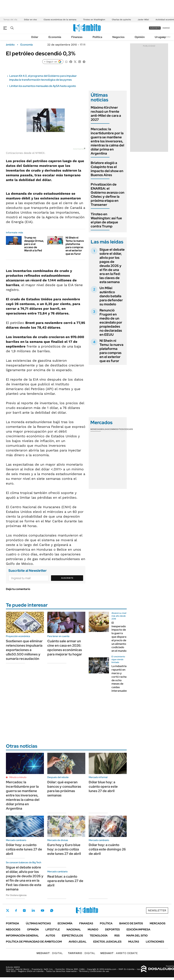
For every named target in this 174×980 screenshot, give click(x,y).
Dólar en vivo (30, 20)
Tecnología (99, 936)
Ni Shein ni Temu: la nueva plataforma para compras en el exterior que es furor (75, 246)
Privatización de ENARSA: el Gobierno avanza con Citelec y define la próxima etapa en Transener (108, 195)
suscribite (155, 28)
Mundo (93, 929)
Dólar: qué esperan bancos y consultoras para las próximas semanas (64, 789)
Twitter (8, 910)
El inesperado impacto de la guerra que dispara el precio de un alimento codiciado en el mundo (119, 637)
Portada (13, 923)
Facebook (16, 910)
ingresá (166, 28)
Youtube (42, 911)
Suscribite (67, 578)
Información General (22, 936)
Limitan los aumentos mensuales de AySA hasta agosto (43, 86)
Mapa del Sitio (137, 936)
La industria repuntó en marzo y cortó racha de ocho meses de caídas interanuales (119, 678)
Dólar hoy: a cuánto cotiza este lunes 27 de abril (24, 849)
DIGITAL (50, 953)
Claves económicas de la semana (60, 20)
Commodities (116, 429)
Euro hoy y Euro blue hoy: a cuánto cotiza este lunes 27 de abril (64, 849)
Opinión (140, 37)
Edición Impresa (138, 929)
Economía (55, 37)
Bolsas (105, 429)
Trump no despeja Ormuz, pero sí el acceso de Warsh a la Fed (34, 244)
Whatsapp (52, 910)
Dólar (35, 37)
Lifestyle (53, 929)
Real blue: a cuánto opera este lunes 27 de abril (65, 881)
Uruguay (160, 37)
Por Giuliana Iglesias (16, 895)
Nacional (74, 929)
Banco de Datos (131, 923)
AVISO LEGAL (78, 942)
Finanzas (77, 37)
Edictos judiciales (107, 942)
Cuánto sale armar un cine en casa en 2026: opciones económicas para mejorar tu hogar (65, 648)
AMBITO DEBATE (119, 953)
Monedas (96, 429)
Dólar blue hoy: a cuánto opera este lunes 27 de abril (103, 786)
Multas (134, 942)
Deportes (112, 929)
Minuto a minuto (18, 777)
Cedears (128, 429)
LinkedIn (33, 910)
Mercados (158, 923)
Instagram (24, 910)
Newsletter (166, 37)
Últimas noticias (38, 923)
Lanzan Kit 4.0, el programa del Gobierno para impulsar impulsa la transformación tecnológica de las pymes (43, 78)
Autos (50, 936)
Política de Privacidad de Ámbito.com (34, 942)
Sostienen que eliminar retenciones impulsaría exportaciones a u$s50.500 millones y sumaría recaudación (24, 650)
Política (97, 37)
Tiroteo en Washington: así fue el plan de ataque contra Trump (106, 220)
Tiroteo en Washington (94, 20)
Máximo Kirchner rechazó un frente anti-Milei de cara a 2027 (106, 114)
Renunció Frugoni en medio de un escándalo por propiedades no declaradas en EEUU (111, 322)
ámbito (10, 45)
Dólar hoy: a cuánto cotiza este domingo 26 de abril (107, 849)
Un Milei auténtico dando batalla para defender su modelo (111, 296)
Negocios (118, 37)
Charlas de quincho (121, 20)
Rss (117, 936)
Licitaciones (155, 942)
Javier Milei (143, 20)
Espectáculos (72, 936)
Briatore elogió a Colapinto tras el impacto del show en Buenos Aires (107, 169)
